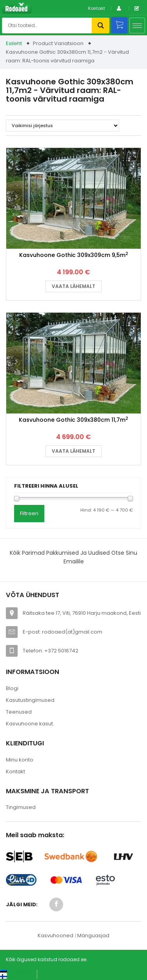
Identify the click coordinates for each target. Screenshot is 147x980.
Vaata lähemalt (73, 286)
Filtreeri (29, 513)
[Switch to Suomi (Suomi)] (12, 976)
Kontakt (97, 8)
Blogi (12, 688)
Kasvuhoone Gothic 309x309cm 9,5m (74, 255)
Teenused (19, 712)
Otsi (101, 26)
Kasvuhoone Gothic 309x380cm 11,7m (73, 420)
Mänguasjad (93, 935)
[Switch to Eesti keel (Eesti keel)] (15, 972)
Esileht (14, 43)
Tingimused (21, 807)
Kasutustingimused (30, 700)
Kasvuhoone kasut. (30, 724)
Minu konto (20, 760)
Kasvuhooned (55, 935)
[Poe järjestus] (63, 126)
